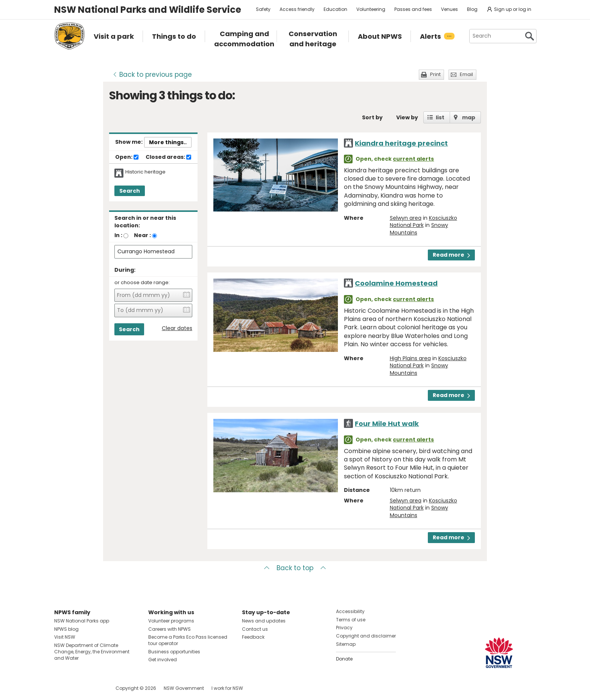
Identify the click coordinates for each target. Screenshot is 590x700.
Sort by (372, 117)
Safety (263, 9)
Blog (472, 9)
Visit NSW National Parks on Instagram (77, 688)
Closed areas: (168, 157)
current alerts (413, 159)
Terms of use (351, 620)
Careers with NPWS (170, 629)
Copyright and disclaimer (366, 636)
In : (118, 235)
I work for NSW (227, 688)
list (440, 117)
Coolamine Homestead (396, 283)
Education (335, 9)
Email (466, 74)
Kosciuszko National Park (423, 222)
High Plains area (410, 358)
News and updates (264, 621)
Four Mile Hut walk (387, 424)
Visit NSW (65, 637)
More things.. (168, 142)
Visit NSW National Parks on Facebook (61, 688)
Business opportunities (174, 652)
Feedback (253, 637)
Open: (127, 157)
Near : (142, 235)
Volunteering (371, 9)
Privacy (344, 628)
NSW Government (184, 688)
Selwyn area (406, 218)
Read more (451, 255)
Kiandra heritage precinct (401, 143)
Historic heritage (145, 172)
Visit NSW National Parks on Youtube (94, 688)
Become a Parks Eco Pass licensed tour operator (188, 640)
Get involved (163, 660)
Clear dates (177, 328)
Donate (344, 659)
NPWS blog (66, 629)
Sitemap (346, 644)
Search (130, 191)
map (469, 117)
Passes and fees (413, 9)
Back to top (295, 568)
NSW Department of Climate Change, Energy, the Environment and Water (92, 652)
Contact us (255, 629)
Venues (449, 9)
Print (435, 74)
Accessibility (350, 611)
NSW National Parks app (82, 621)
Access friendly (297, 9)
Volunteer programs (171, 621)
